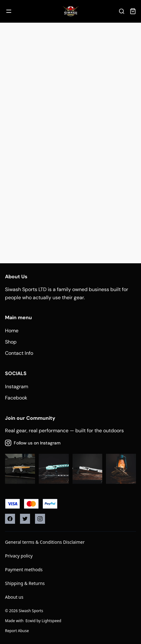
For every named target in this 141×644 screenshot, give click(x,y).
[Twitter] (25, 519)
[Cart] (133, 11)
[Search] (122, 11)
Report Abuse (17, 631)
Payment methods (24, 570)
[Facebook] (10, 519)
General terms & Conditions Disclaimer (45, 542)
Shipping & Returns (25, 583)
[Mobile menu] (9, 11)
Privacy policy (19, 556)
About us (14, 597)
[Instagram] (40, 519)
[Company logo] (71, 11)
